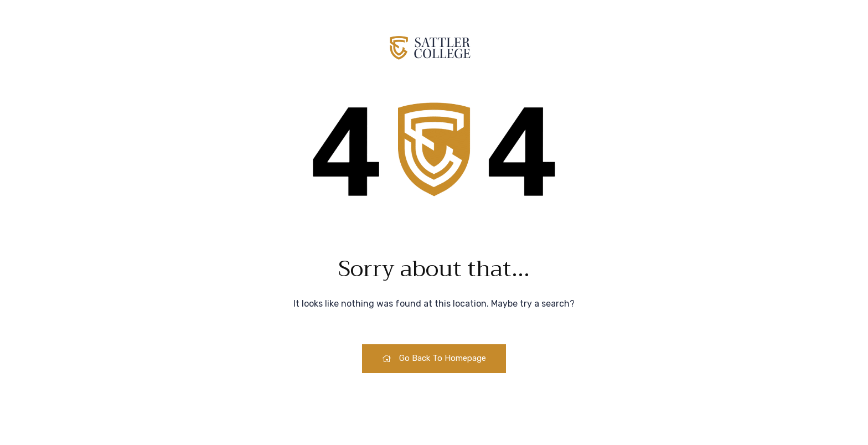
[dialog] (835, 412)
